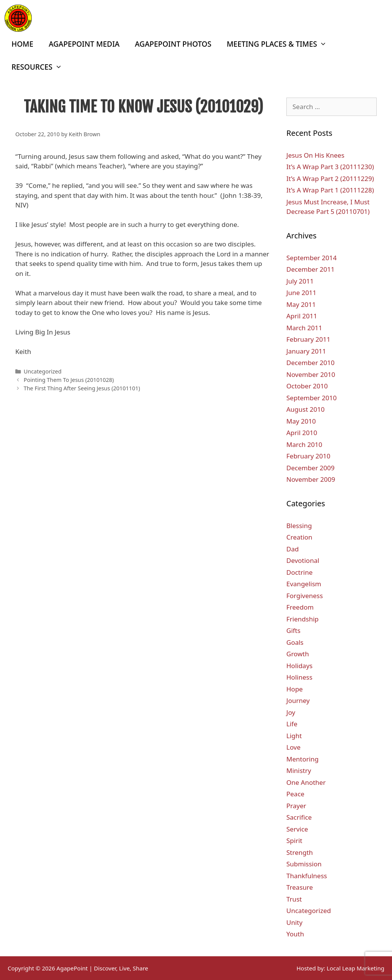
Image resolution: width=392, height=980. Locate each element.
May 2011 (301, 304)
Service (297, 829)
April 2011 (302, 316)
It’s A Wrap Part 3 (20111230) (330, 167)
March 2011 (304, 328)
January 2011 (306, 351)
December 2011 (310, 269)
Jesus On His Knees (315, 155)
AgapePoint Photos (173, 44)
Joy (291, 712)
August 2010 (305, 409)
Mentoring (302, 759)
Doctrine (300, 572)
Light (294, 736)
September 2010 (311, 398)
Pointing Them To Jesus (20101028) (69, 380)
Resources (41, 67)
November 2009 (311, 479)
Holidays (299, 666)
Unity (294, 922)
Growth (298, 654)
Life (292, 724)
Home (22, 44)
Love (293, 747)
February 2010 (308, 456)
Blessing (299, 526)
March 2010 (304, 444)
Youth (295, 934)
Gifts (293, 630)
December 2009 (310, 468)
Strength (300, 852)
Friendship (302, 619)
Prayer (296, 806)
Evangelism (304, 584)
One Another (306, 782)
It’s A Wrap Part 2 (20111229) (330, 179)
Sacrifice (299, 817)
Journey (298, 700)
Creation (299, 537)
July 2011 (300, 281)
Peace (295, 794)
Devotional (303, 560)
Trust (294, 899)
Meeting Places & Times (280, 44)
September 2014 (311, 258)
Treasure (300, 887)
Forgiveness (305, 596)
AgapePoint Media (84, 44)
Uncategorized (43, 371)
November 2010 (311, 374)
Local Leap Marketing (355, 968)
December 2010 (310, 363)
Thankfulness (307, 876)
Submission (304, 864)
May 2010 (301, 421)
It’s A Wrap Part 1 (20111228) (330, 190)
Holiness (299, 677)
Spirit (294, 841)
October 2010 (307, 386)
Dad (292, 549)
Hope (295, 689)
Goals (295, 642)
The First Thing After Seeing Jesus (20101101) (82, 388)
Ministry (299, 770)
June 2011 (301, 293)
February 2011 (308, 339)
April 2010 (302, 433)
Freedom (300, 607)
